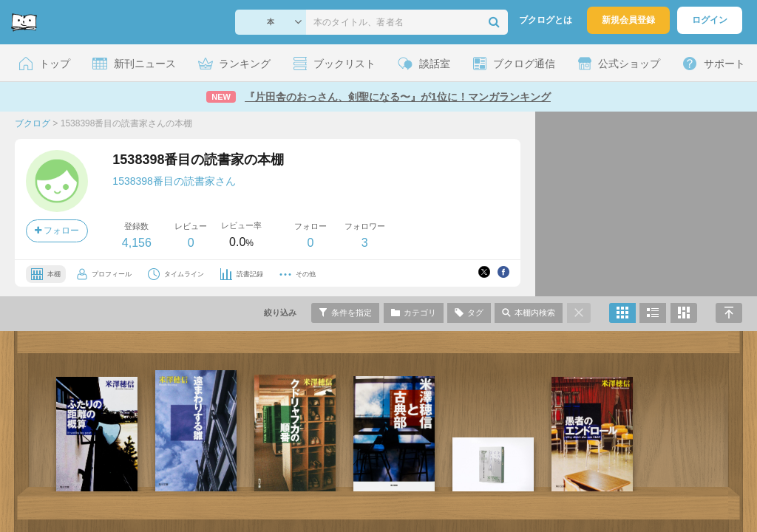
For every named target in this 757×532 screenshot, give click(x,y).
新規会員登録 (628, 20)
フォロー (57, 231)
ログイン (710, 20)
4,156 (137, 243)
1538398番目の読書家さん (174, 181)
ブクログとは (546, 20)
